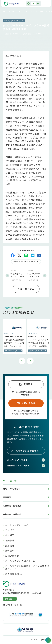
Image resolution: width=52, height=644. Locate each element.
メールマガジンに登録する (27, 451)
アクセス (11, 599)
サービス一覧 (10, 481)
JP (33, 4)
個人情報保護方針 (14, 574)
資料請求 (28, 384)
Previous (22, 361)
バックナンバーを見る (26, 460)
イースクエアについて (17, 525)
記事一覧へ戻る (26, 289)
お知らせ (10, 540)
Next (30, 361)
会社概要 (10, 535)
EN (38, 4)
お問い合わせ (28, 403)
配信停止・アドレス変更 (26, 466)
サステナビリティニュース (34, 11)
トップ (5, 11)
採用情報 (10, 545)
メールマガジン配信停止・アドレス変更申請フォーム (27, 567)
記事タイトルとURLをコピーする (26, 261)
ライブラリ (16, 11)
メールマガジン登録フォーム (20, 561)
